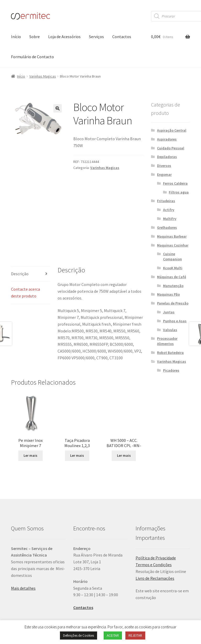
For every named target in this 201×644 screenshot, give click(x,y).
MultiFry (170, 219)
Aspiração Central (172, 130)
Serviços (96, 37)
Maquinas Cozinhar (173, 245)
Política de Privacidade (156, 524)
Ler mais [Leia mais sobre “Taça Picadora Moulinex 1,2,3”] (77, 416)
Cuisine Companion (172, 256)
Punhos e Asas (175, 321)
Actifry (169, 210)
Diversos (164, 166)
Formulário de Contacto (32, 57)
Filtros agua (179, 192)
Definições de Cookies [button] (79, 636)
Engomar (164, 174)
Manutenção (173, 286)
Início (16, 37)
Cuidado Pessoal (171, 148)
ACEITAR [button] (113, 636)
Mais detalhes (23, 554)
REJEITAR (135, 636)
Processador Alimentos (167, 341)
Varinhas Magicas (43, 76)
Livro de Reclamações (155, 545)
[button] (58, 108)
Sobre (35, 37)
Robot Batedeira (170, 353)
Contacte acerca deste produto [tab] (26, 259)
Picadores (171, 370)
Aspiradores (167, 139)
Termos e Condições (154, 531)
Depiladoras (167, 157)
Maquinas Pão (168, 294)
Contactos (122, 37)
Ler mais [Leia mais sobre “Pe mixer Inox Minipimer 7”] (30, 422)
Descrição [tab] (20, 240)
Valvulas (170, 330)
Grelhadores (167, 227)
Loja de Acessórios (64, 37)
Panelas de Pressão (173, 303)
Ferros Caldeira (175, 183)
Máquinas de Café (172, 277)
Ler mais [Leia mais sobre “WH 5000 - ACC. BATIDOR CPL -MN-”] (124, 422)
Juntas (169, 312)
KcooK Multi (173, 268)
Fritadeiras (166, 201)
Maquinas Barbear (172, 236)
